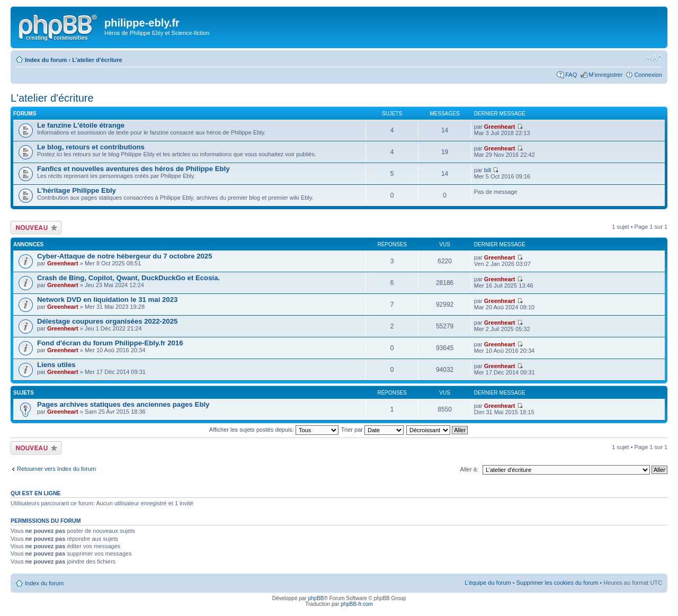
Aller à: (469, 469)
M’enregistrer (605, 75)
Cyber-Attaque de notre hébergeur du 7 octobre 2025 (125, 256)
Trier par (372, 430)
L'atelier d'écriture (97, 60)
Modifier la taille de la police (654, 58)
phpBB (316, 598)
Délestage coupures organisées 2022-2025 (107, 321)
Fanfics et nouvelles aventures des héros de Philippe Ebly (133, 169)
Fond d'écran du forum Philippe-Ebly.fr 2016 (110, 343)
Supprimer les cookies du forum (557, 583)
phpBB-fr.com (357, 604)
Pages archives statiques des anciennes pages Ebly (123, 404)
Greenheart (500, 127)
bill (488, 170)
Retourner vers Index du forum (56, 469)
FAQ (571, 75)
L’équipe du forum (488, 583)
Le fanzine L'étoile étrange (81, 125)
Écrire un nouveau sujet (36, 227)
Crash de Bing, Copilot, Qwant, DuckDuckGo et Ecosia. (128, 278)
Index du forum (46, 60)
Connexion (648, 75)
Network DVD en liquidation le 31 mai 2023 (107, 300)
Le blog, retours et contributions (91, 147)
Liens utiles (56, 365)
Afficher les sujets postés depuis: (274, 430)
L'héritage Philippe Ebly (77, 190)
